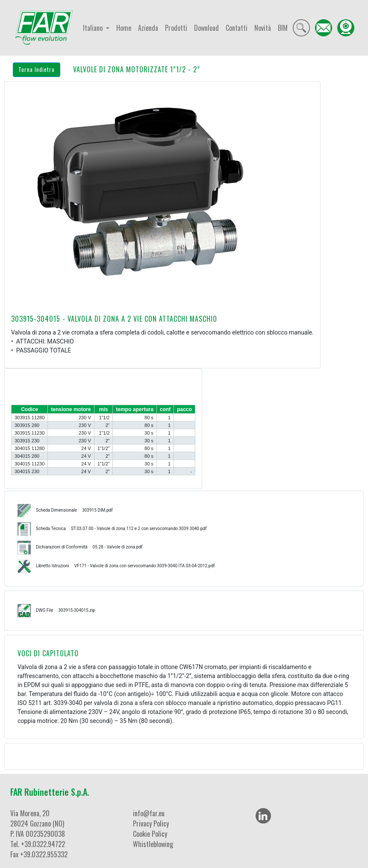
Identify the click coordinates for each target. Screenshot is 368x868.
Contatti (237, 28)
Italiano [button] (94, 28)
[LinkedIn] (263, 816)
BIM (283, 28)
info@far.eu (149, 813)
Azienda (148, 28)
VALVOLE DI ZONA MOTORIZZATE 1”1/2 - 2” (137, 69)
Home (124, 28)
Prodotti (176, 28)
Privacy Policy (151, 824)
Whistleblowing (153, 844)
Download (206, 28)
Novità (263, 28)
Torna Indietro (37, 69)
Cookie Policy (150, 834)
